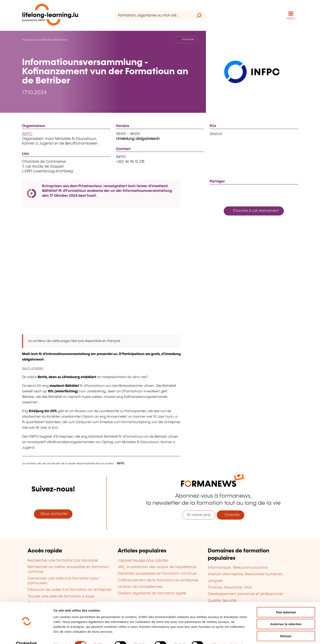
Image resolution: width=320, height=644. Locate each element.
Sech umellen (33, 368)
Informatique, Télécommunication (238, 567)
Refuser (286, 627)
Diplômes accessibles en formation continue (157, 573)
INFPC (27, 134)
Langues (215, 581)
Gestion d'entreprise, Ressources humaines (245, 574)
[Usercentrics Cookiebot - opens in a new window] (26, 636)
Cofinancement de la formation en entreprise (158, 580)
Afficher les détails (225, 636)
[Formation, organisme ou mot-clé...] (153, 15)
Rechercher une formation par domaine (63, 560)
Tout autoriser (286, 603)
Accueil (27, 40)
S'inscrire (231, 515)
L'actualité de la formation (50, 40)
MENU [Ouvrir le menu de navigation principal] (291, 18)
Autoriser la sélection (286, 615)
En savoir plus (199, 515)
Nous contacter (53, 514)
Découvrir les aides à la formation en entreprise (69, 590)
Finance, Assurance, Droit (230, 587)
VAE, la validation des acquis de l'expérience (157, 567)
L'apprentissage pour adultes (143, 560)
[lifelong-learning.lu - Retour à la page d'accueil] (50, 15)
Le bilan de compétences (140, 587)
